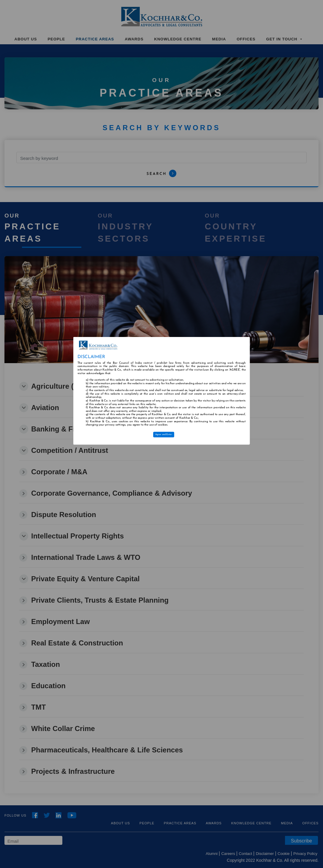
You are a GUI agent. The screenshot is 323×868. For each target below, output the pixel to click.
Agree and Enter (164, 434)
